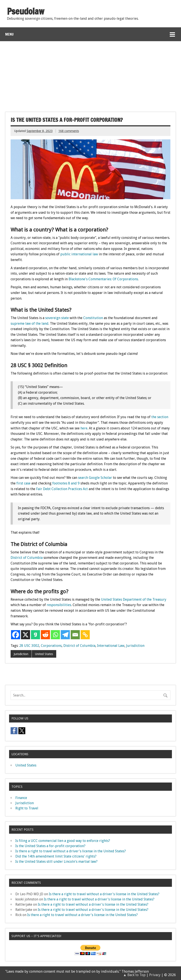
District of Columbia (27, 558)
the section (160, 417)
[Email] (75, 635)
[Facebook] (16, 635)
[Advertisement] (91, 74)
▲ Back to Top (134, 975)
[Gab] (35, 635)
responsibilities (59, 605)
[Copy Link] (85, 635)
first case (23, 483)
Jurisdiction (135, 646)
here (84, 428)
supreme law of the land (30, 324)
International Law (111, 646)
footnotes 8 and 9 (66, 483)
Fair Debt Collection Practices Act (62, 489)
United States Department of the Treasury (134, 599)
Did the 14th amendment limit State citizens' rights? (56, 856)
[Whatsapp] (55, 635)
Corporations (51, 646)
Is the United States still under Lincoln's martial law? (56, 862)
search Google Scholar (95, 478)
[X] (26, 635)
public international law (79, 254)
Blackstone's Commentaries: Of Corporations (103, 279)
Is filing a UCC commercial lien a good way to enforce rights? (63, 841)
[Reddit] (45, 635)
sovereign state (57, 318)
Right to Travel (27, 808)
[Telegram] (65, 635)
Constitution (93, 318)
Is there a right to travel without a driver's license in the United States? (71, 851)
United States (44, 654)
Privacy (155, 975)
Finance (21, 798)
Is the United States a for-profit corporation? (50, 846)
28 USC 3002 (29, 646)
